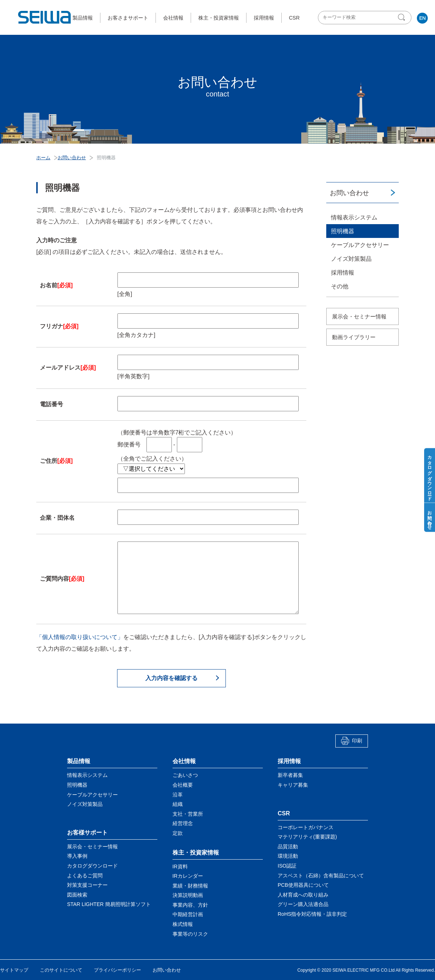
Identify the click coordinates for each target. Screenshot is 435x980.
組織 (178, 804)
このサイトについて (61, 970)
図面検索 (77, 895)
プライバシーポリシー (117, 970)
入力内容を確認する (171, 678)
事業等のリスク (190, 934)
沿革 (178, 795)
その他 (340, 286)
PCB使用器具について (303, 885)
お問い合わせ (349, 193)
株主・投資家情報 (219, 18)
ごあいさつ (185, 775)
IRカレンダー (188, 876)
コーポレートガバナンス (306, 827)
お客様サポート (87, 833)
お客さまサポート (128, 18)
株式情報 (183, 924)
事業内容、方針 (190, 905)
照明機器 (343, 231)
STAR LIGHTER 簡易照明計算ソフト (109, 904)
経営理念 (183, 823)
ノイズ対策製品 (351, 259)
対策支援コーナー (87, 885)
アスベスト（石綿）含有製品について (321, 876)
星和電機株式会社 (45, 17)
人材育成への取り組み (303, 895)
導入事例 (77, 856)
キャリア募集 (293, 785)
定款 (178, 833)
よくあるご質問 (85, 876)
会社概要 (183, 785)
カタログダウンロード (92, 866)
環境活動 (288, 856)
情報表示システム (354, 217)
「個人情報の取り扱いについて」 (80, 637)
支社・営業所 (188, 814)
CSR (294, 18)
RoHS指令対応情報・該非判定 (312, 914)
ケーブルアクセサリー (360, 245)
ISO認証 (287, 866)
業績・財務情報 (190, 886)
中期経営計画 (188, 914)
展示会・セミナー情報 (359, 316)
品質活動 (288, 847)
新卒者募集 (290, 775)
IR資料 (180, 866)
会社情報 (173, 18)
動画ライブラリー (354, 337)
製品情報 (83, 18)
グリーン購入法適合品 (303, 904)
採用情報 (264, 18)
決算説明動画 (188, 895)
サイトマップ (14, 970)
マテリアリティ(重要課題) (307, 837)
